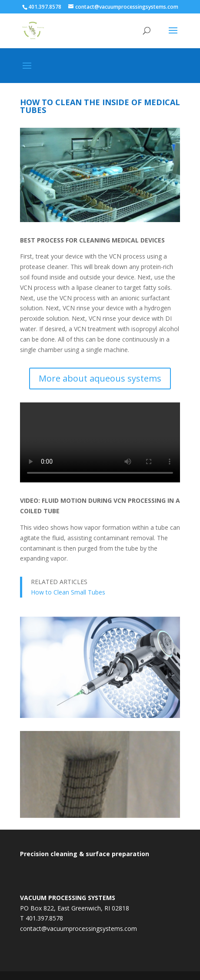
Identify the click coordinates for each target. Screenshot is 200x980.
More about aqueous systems (100, 378)
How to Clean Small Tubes (68, 592)
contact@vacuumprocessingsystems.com (78, 929)
